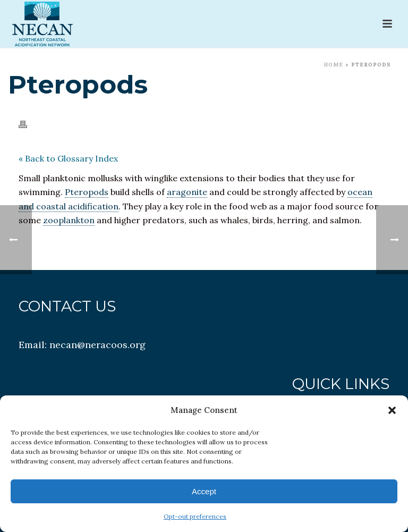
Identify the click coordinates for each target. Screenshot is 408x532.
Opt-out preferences (195, 516)
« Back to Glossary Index (68, 158)
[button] (392, 410)
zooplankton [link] (69, 220)
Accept (204, 491)
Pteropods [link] (87, 192)
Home (333, 65)
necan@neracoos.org (97, 345)
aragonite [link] (187, 192)
